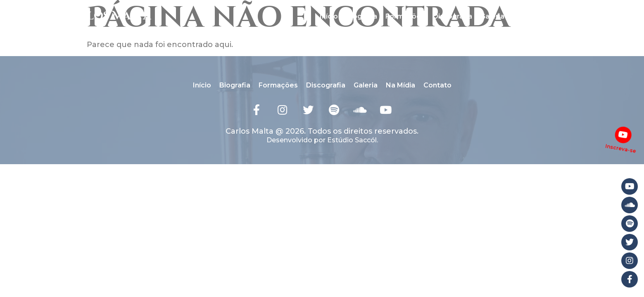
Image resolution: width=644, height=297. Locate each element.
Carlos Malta (106, 16)
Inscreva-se (621, 148)
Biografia (362, 16)
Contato (564, 16)
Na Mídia (527, 16)
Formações (405, 16)
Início (329, 16)
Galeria (492, 16)
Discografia (453, 16)
